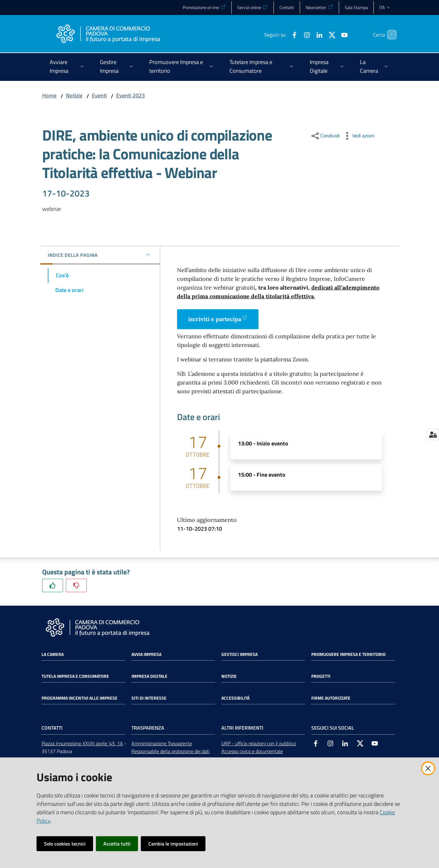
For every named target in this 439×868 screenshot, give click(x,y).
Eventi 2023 (131, 95)
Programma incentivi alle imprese (79, 698)
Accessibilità (235, 698)
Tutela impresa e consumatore (75, 676)
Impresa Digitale (149, 676)
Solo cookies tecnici (65, 844)
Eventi (99, 95)
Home (49, 95)
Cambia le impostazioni (173, 844)
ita (385, 7)
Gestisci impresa (239, 654)
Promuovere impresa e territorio (348, 654)
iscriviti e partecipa (218, 319)
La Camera (53, 654)
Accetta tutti (117, 844)
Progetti (321, 676)
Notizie (74, 95)
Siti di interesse (149, 698)
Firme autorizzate (331, 698)
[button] (389, 35)
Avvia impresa (146, 654)
